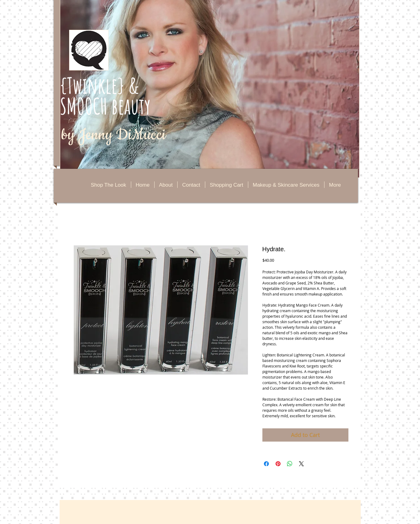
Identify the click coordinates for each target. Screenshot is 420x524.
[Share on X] (301, 464)
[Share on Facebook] (266, 464)
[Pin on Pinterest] (278, 464)
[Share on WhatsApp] (290, 464)
